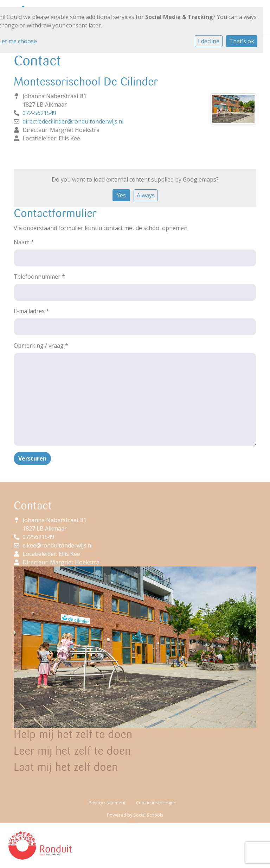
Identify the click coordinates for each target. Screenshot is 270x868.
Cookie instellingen (156, 803)
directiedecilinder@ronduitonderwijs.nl (73, 121)
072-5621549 (39, 113)
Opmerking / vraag (41, 346)
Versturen (32, 458)
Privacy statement (107, 803)
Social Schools (148, 815)
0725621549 (38, 537)
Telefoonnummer (39, 277)
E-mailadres (31, 311)
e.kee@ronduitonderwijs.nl (57, 545)
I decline (209, 41)
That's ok (242, 41)
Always (146, 195)
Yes (121, 195)
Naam (24, 242)
